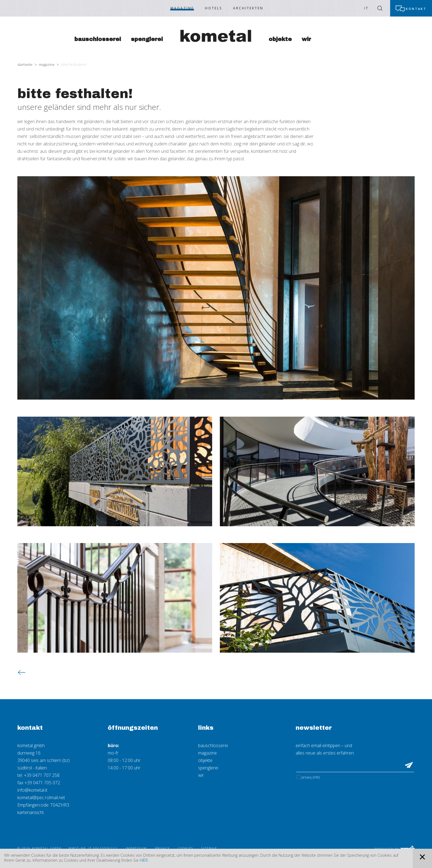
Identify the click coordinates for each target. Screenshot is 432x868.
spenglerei (208, 768)
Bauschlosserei (98, 39)
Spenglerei (147, 39)
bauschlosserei (213, 745)
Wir (306, 39)
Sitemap (209, 848)
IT (366, 8)
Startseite (25, 64)
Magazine (182, 8)
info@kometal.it (32, 790)
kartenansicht (31, 812)
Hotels (214, 8)
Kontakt (416, 9)
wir (201, 775)
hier (144, 860)
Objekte (280, 39)
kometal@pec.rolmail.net (41, 798)
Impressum (136, 848)
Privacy (310, 777)
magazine (207, 753)
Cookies (186, 848)
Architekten (248, 8)
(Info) (316, 777)
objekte (205, 760)
